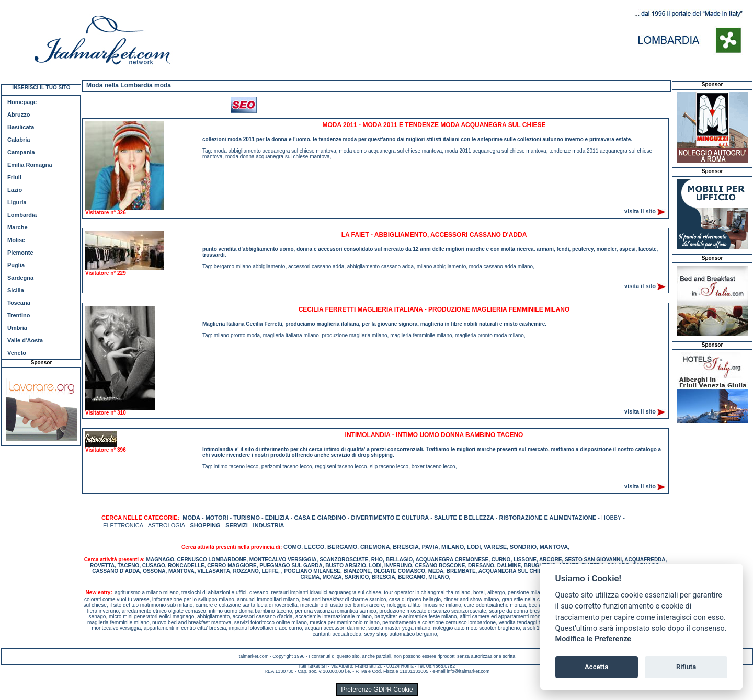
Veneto (17, 353)
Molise (16, 240)
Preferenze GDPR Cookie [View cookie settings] (377, 690)
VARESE (495, 547)
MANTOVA (554, 547)
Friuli (14, 177)
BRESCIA (406, 547)
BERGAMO (342, 547)
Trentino (19, 315)
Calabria (19, 140)
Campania (21, 152)
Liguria (17, 202)
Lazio (15, 190)
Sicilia (16, 290)
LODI (474, 547)
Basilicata (21, 127)
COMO (292, 547)
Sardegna (20, 278)
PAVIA (430, 547)
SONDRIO (523, 547)
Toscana (19, 303)
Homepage (22, 102)
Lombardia (22, 215)
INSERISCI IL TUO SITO (41, 88)
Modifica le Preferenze (594, 639)
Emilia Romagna (30, 165)
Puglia (16, 265)
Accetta (596, 667)
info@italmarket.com (468, 671)
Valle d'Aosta (25, 340)
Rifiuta (686, 667)
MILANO (453, 547)
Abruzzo (19, 114)
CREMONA (375, 547)
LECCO (315, 547)
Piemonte (20, 253)
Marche (18, 227)
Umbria (17, 328)
